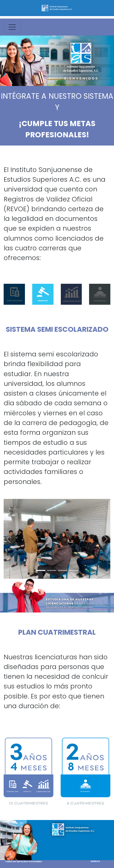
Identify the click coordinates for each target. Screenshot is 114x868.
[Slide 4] (74, 570)
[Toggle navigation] (12, 27)
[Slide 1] (41, 570)
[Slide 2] (52, 570)
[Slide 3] (63, 570)
